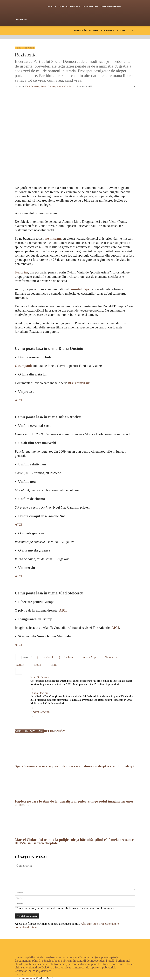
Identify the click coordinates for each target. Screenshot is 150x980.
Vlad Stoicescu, (33, 86)
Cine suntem (27, 978)
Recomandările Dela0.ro (86, 30)
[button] (133, 30)
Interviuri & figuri (111, 6)
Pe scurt (121, 30)
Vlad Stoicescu (40, 677)
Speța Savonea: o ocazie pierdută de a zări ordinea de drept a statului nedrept (75, 766)
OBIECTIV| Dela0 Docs (69, 6)
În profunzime (90, 6)
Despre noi (22, 19)
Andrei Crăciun (65, 86)
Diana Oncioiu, (49, 86)
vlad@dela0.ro (42, 971)
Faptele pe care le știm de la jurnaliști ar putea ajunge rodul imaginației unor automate (74, 803)
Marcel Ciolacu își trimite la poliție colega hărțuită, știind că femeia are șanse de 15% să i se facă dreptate (74, 841)
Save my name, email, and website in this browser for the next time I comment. (66, 908)
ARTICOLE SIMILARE (29, 731)
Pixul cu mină (107, 30)
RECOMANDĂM (55, 731)
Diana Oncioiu (39, 693)
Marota (52, 6)
